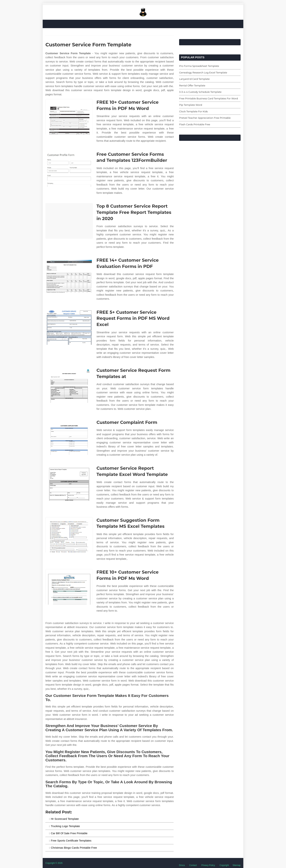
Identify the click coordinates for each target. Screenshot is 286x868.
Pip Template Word (191, 105)
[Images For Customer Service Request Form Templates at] (69, 385)
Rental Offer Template (192, 85)
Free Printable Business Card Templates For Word (208, 98)
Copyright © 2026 (54, 863)
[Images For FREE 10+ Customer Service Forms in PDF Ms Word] (69, 117)
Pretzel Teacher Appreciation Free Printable (205, 118)
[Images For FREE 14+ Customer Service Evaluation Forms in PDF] (69, 275)
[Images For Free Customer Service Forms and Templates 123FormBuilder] (69, 169)
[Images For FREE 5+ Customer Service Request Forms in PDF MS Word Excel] (69, 327)
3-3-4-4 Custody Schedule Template (200, 92)
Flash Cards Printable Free (195, 124)
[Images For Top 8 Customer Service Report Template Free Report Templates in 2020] (69, 221)
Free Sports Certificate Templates (71, 841)
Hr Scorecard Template (65, 819)
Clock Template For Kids (193, 111)
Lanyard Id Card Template (194, 79)
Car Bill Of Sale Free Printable (69, 833)
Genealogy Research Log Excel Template (203, 73)
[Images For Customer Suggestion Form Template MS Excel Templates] (69, 535)
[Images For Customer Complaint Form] (69, 437)
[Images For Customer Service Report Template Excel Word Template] (69, 483)
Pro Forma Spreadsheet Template (199, 66)
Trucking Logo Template (65, 826)
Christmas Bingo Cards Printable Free (74, 848)
